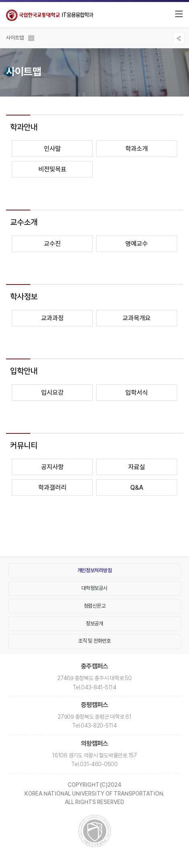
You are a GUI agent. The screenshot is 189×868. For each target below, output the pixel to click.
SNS (179, 38)
